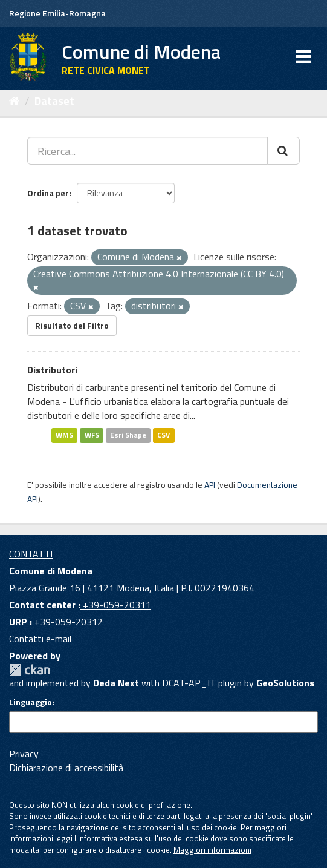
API (210, 485)
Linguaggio (31, 702)
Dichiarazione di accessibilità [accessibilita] (66, 768)
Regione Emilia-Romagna (57, 13)
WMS (64, 435)
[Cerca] (283, 151)
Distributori (52, 370)
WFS (92, 435)
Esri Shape (128, 435)
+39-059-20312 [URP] (67, 622)
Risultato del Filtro (72, 325)
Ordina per (48, 193)
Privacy (24, 754)
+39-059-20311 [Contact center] (116, 605)
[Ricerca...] (147, 151)
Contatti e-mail (40, 639)
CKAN (30, 670)
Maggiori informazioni (212, 850)
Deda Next (116, 683)
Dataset (54, 101)
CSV (163, 435)
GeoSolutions (285, 683)
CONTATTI (31, 554)
